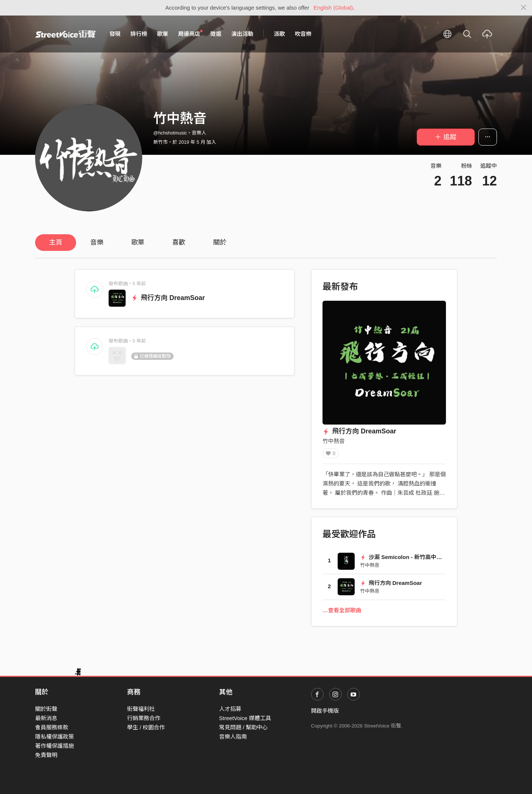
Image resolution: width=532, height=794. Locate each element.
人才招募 (230, 709)
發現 (115, 34)
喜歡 (179, 242)
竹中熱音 (334, 441)
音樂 (97, 242)
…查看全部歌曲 (342, 613)
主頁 (56, 242)
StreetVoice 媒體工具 (245, 718)
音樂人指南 (233, 737)
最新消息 (46, 718)
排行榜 (139, 34)
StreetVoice (66, 34)
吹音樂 (303, 34)
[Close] (524, 8)
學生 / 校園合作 (146, 727)
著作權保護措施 (54, 746)
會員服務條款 (52, 727)
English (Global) (333, 8)
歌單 (163, 34)
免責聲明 (46, 755)
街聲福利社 (141, 709)
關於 (220, 242)
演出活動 (242, 34)
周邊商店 (190, 34)
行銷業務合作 (144, 718)
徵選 (216, 34)
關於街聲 (46, 709)
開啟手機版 (325, 711)
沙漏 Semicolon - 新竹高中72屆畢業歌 (412, 560)
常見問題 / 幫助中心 (244, 727)
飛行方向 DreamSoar (168, 298)
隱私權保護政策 (54, 737)
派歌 (279, 34)
